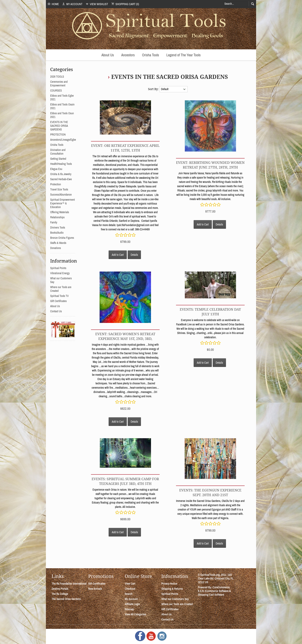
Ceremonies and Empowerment (59, 84)
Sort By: (154, 89)
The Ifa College (60, 594)
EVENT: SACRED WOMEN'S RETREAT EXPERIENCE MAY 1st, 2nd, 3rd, (125, 336)
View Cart (130, 584)
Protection (56, 184)
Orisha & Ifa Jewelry (61, 174)
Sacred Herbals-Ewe (61, 179)
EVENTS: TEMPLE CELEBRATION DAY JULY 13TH (210, 312)
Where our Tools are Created (177, 604)
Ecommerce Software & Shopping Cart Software (214, 593)
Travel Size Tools (59, 189)
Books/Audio (57, 233)
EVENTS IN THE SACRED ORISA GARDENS (170, 77)
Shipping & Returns (172, 589)
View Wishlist (97, 4)
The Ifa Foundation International (69, 584)
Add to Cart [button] (118, 255)
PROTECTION (58, 135)
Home (53, 4)
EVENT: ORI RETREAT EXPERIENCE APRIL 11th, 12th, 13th (125, 148)
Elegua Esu (56, 169)
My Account (72, 4)
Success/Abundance (61, 195)
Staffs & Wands (58, 243)
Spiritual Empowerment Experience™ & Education (62, 203)
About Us (108, 55)
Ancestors (128, 55)
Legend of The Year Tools (183, 55)
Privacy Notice (169, 584)
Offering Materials (60, 212)
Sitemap (129, 609)
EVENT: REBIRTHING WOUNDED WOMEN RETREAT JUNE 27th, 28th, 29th (210, 165)
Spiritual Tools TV (59, 296)
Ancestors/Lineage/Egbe (63, 140)
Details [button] (134, 255)
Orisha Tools (150, 55)
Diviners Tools (58, 227)
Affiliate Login (132, 604)
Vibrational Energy (60, 273)
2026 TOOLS (57, 77)
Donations (56, 248)
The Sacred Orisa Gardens (66, 599)
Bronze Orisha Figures (62, 238)
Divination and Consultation (58, 152)
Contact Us (56, 311)
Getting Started (58, 159)
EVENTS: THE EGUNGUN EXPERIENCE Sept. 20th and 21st (210, 492)
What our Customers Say (175, 599)
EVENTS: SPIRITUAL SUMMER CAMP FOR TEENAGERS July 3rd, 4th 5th (125, 481)
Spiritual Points (58, 268)
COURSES (56, 91)
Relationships (57, 217)
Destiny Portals (60, 589)
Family (54, 222)
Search (129, 594)
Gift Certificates (58, 301)
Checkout (130, 589)
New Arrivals (95, 589)
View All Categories (135, 614)
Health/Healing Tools (61, 164)
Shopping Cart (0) (125, 4)
